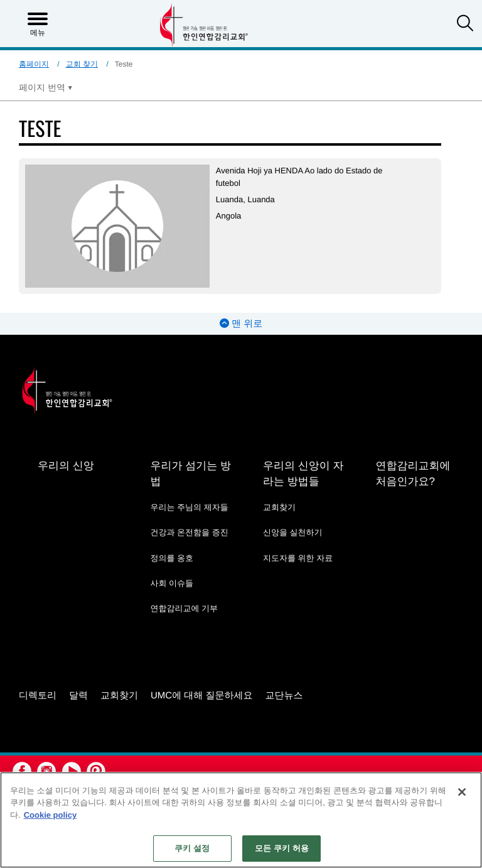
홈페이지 (34, 64)
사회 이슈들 (172, 583)
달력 (78, 696)
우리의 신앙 (66, 466)
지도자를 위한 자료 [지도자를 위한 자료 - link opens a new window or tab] (298, 558)
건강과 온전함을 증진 (189, 532)
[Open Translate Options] (46, 87)
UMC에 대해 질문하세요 (202, 696)
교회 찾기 (82, 64)
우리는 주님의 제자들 (189, 507)
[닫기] (462, 792)
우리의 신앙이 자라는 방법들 (303, 474)
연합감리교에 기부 (184, 608)
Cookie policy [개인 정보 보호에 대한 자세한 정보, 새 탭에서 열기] (51, 815)
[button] (465, 24)
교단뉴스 (284, 696)
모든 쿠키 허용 (282, 848)
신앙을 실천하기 (293, 532)
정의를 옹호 (172, 558)
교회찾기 (279, 507)
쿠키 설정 (192, 848)
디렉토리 (38, 696)
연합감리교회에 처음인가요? (413, 474)
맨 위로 (241, 324)
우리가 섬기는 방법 (190, 474)
